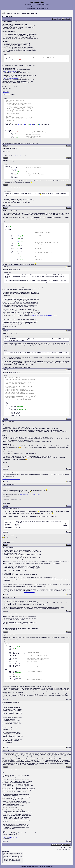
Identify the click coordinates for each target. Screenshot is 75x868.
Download (29, 867)
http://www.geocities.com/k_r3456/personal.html (43, 315)
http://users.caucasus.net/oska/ (11, 479)
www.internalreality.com (10, 71)
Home (32, 7)
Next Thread (67, 850)
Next (11, 16)
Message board (49, 867)
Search (36, 7)
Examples (43, 867)
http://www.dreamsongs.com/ (11, 837)
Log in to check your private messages (35, 8)
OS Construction (15, 13)
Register (41, 7)
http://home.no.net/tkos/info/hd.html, (30, 495)
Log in (46, 8)
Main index (23, 867)
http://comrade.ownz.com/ (20, 156)
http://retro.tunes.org (29, 592)
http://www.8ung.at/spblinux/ (10, 78)
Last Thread (61, 850)
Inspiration (6, 93)
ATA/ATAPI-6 (7, 94)
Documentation (36, 867)
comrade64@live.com (11, 156)
